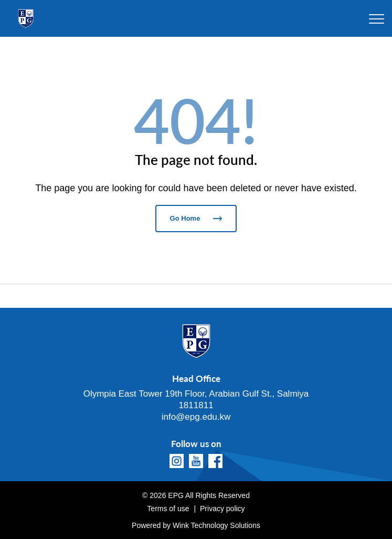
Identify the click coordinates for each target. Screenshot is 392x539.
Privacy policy (223, 509)
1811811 (196, 405)
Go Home (196, 218)
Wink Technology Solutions (216, 525)
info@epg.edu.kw (196, 417)
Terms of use (168, 509)
